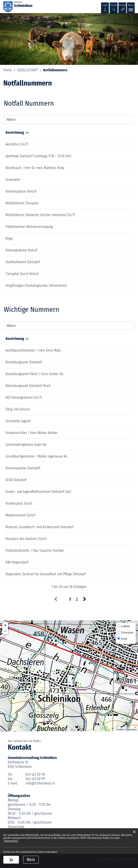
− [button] (5, 631)
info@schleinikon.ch (40, 783)
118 (99, 180)
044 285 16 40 (106, 262)
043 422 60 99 (35, 779)
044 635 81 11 (106, 203)
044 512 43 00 (110, 445)
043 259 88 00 (110, 515)
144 (99, 250)
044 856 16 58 (110, 350)
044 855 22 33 (110, 480)
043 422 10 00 (110, 456)
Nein (31, 860)
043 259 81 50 (110, 492)
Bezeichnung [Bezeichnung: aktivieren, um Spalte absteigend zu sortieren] (15, 132)
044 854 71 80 (110, 362)
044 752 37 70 (109, 527)
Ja (11, 860)
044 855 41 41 (109, 386)
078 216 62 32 (110, 421)
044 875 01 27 (110, 550)
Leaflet (120, 729)
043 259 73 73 (110, 539)
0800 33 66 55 (106, 144)
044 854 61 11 (109, 574)
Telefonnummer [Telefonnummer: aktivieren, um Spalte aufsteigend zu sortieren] (108, 132)
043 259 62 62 (110, 562)
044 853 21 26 (106, 156)
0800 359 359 (110, 397)
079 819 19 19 (106, 215)
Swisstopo (131, 729)
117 (99, 191)
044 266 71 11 (109, 503)
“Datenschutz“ (11, 841)
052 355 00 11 (110, 374)
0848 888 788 (110, 409)
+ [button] (5, 625)
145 (99, 286)
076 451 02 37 (106, 227)
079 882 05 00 (110, 433)
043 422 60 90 (35, 774)
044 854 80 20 (110, 468)
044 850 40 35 (106, 168)
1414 (99, 238)
